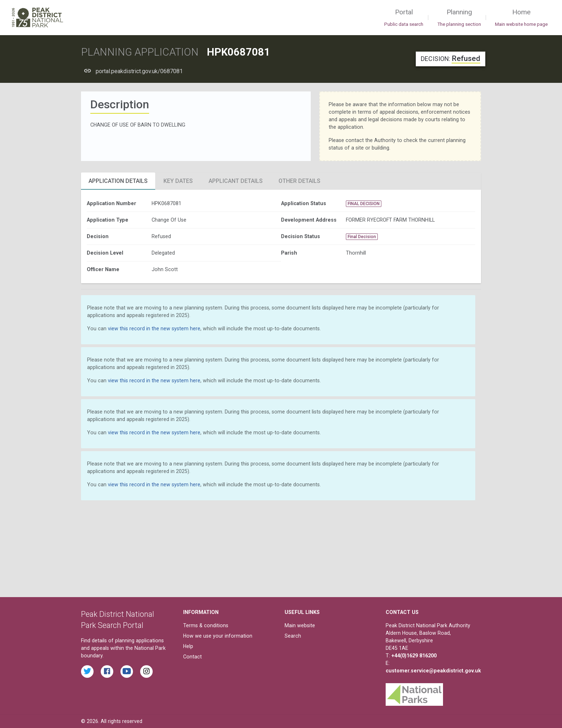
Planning (459, 18)
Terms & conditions (206, 625)
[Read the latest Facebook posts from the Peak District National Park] (107, 672)
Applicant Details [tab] (236, 181)
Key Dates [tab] (178, 181)
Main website (300, 625)
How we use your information (218, 636)
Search (293, 636)
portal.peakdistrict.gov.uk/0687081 (139, 71)
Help (188, 646)
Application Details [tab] (118, 181)
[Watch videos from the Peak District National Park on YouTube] (127, 672)
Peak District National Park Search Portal (118, 620)
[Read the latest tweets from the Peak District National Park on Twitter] (87, 672)
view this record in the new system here (154, 328)
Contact (192, 657)
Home (521, 18)
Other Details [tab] (299, 181)
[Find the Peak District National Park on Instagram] (146, 672)
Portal (404, 18)
